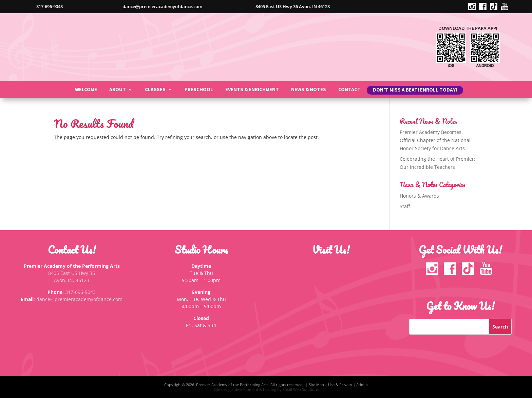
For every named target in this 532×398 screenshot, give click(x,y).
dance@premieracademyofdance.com (79, 299)
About (118, 90)
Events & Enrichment (252, 90)
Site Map (316, 385)
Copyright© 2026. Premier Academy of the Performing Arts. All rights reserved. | (236, 385)
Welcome (86, 90)
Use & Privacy (340, 385)
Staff (405, 206)
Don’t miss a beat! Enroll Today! (415, 91)
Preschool (199, 90)
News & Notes (309, 90)
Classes (155, 90)
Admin (362, 385)
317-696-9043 (80, 292)
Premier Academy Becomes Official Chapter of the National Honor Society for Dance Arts (435, 140)
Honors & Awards (419, 196)
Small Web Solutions (301, 389)
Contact (349, 90)
